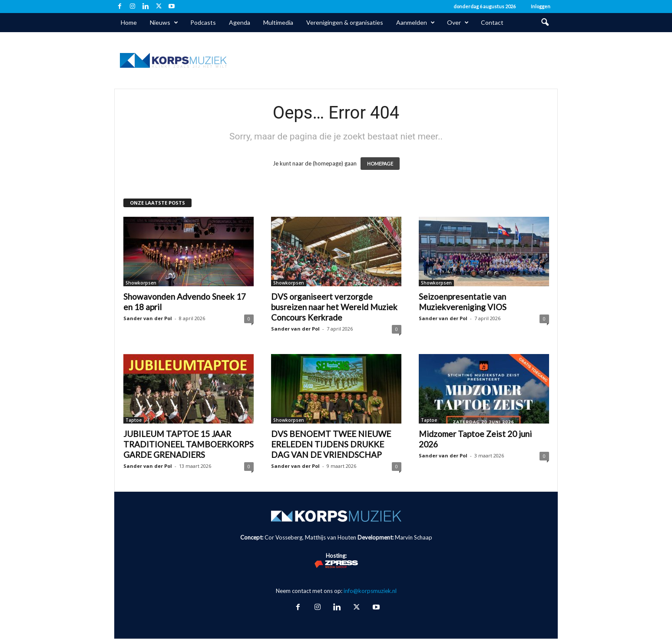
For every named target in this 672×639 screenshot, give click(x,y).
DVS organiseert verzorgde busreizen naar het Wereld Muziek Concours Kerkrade (334, 307)
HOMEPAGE (380, 164)
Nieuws (164, 23)
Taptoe (134, 420)
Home (129, 22)
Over (458, 23)
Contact (492, 22)
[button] (545, 23)
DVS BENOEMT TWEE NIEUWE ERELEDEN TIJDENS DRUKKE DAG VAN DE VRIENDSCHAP (331, 444)
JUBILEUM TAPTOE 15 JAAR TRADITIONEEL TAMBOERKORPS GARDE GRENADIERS (189, 444)
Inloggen (541, 6)
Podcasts (203, 22)
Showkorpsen (141, 283)
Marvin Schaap (414, 537)
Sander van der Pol (148, 318)
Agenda (240, 22)
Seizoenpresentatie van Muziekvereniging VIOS (463, 302)
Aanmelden (415, 23)
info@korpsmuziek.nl (370, 591)
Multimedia (278, 22)
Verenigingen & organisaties (345, 22)
